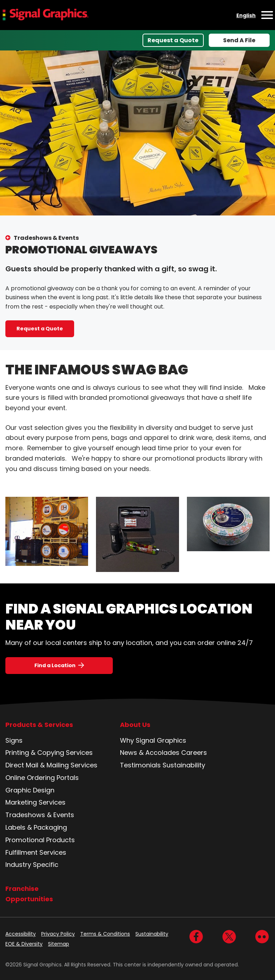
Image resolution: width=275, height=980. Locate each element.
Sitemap (59, 944)
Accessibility (21, 934)
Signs (14, 740)
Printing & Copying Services (49, 753)
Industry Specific (32, 865)
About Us (135, 725)
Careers (194, 753)
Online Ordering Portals (42, 778)
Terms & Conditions (105, 934)
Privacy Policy (58, 934)
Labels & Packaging (36, 827)
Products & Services (39, 725)
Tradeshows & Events (46, 238)
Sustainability (184, 765)
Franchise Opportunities (29, 894)
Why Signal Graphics (153, 740)
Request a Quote (173, 40)
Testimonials (140, 765)
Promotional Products (40, 840)
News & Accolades (150, 753)
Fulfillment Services (36, 852)
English (246, 15)
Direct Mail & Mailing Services (51, 765)
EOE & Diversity (24, 944)
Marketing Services (35, 802)
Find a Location (55, 665)
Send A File (239, 40)
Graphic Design (30, 790)
